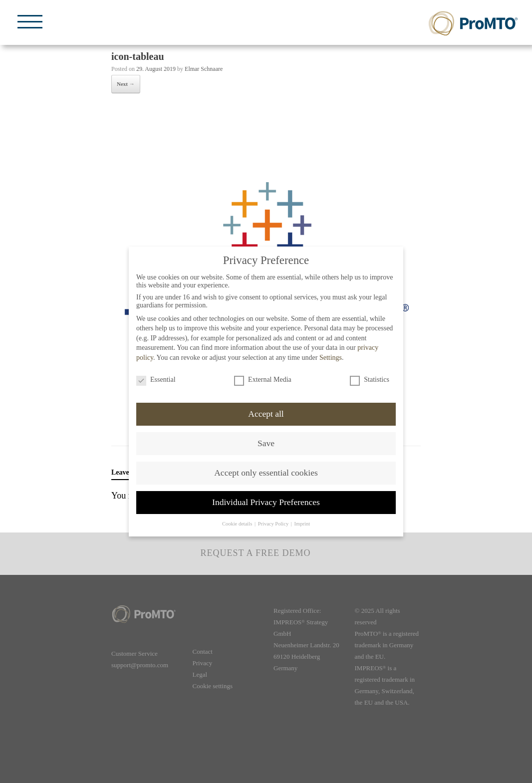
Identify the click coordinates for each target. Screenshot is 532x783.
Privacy (203, 663)
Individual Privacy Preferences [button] (266, 502)
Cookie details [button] (238, 524)
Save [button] (266, 443)
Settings (331, 358)
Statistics (370, 380)
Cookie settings (213, 686)
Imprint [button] (302, 524)
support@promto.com (140, 665)
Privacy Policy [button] (274, 524)
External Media (263, 380)
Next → (126, 84)
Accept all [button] (266, 414)
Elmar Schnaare (204, 69)
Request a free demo (255, 553)
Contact (203, 652)
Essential (156, 380)
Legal (200, 674)
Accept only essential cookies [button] (266, 473)
